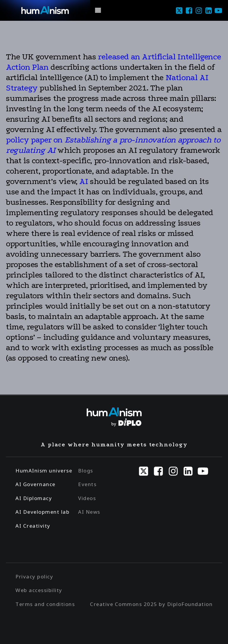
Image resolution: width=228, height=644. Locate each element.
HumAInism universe (44, 471)
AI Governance (35, 484)
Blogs (86, 471)
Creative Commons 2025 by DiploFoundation (151, 604)
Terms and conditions (45, 604)
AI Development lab (42, 512)
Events (87, 484)
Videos (87, 498)
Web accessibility (39, 590)
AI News (89, 512)
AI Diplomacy (34, 498)
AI (84, 181)
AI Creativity (33, 526)
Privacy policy (34, 576)
